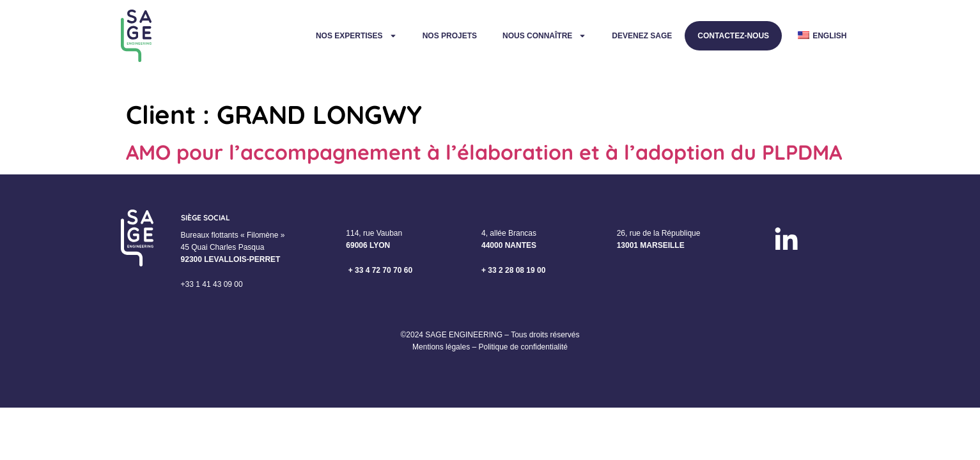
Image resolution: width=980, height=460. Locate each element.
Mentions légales (441, 347)
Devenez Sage (642, 36)
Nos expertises (356, 36)
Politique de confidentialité (523, 347)
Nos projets (450, 36)
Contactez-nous (733, 36)
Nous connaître (544, 36)
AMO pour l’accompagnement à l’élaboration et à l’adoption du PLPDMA (484, 152)
